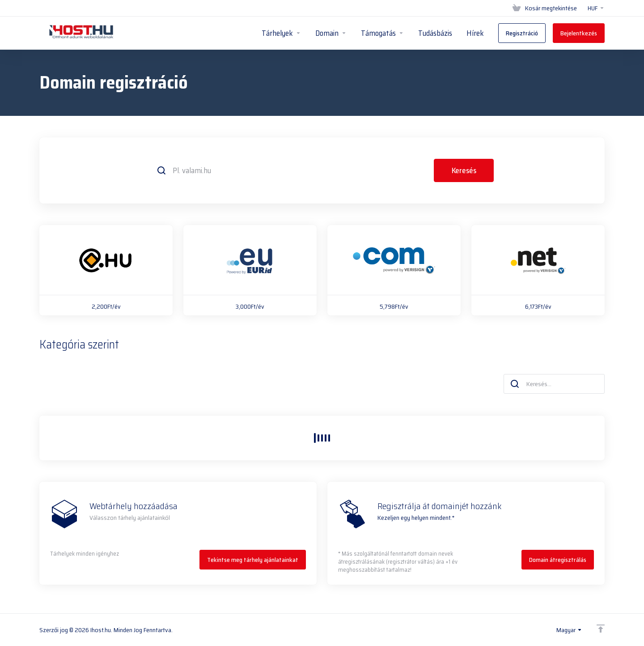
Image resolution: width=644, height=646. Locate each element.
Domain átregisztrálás (558, 560)
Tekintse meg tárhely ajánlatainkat (253, 560)
